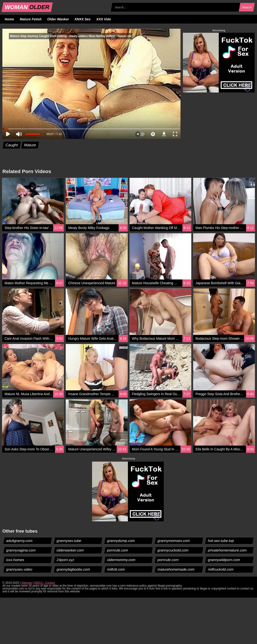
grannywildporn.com (224, 560)
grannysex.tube (69, 541)
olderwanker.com (70, 550)
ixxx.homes (15, 560)
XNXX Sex (83, 19)
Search (247, 7)
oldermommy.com (121, 560)
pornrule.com (118, 550)
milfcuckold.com (221, 569)
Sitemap (27, 583)
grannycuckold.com (173, 550)
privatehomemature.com (227, 550)
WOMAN (27, 7)
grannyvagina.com (21, 550)
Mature (30, 145)
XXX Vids (104, 19)
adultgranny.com (19, 541)
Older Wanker (58, 19)
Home (10, 19)
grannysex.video (19, 569)
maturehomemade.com (176, 569)
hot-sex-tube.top (221, 541)
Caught (12, 145)
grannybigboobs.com (73, 569)
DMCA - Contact (45, 583)
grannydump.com (121, 541)
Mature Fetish (31, 19)
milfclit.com (116, 569)
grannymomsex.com (174, 541)
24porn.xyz (66, 560)
